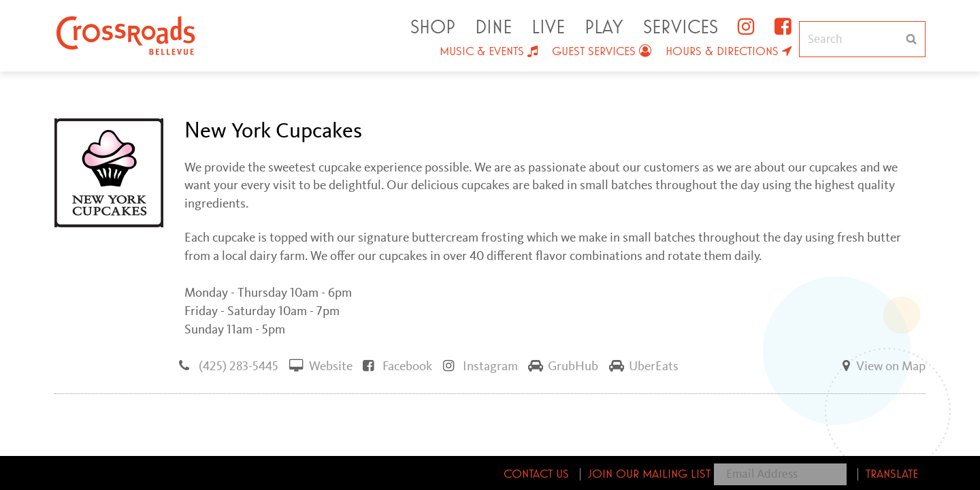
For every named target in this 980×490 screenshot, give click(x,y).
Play (604, 28)
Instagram (480, 366)
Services (681, 28)
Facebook (397, 366)
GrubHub (563, 366)
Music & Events (482, 52)
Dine (493, 28)
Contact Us (536, 474)
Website (321, 366)
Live (548, 28)
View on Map (881, 366)
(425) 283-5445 (229, 366)
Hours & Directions (722, 52)
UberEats (644, 366)
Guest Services (594, 52)
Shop (433, 28)
